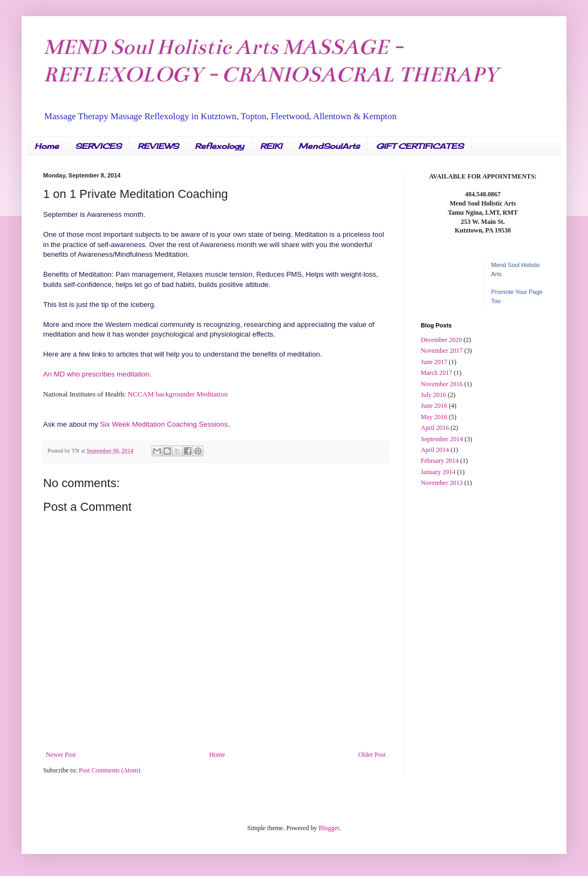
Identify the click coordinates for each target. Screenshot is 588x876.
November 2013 (442, 483)
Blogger (329, 828)
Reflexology (219, 146)
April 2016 (435, 428)
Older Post (372, 755)
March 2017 (436, 373)
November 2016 (442, 384)
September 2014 (442, 439)
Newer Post (61, 755)
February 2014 (440, 461)
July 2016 (433, 395)
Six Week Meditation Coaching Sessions (164, 424)
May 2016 (434, 417)
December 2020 (441, 340)
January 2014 (438, 472)
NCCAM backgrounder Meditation (177, 394)
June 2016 (434, 406)
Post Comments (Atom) (110, 770)
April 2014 (435, 450)
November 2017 (442, 351)
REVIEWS (158, 146)
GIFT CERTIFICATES (420, 146)
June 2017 (434, 362)
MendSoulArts (329, 146)
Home (47, 146)
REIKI (271, 146)
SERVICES (98, 146)
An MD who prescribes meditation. (97, 374)
